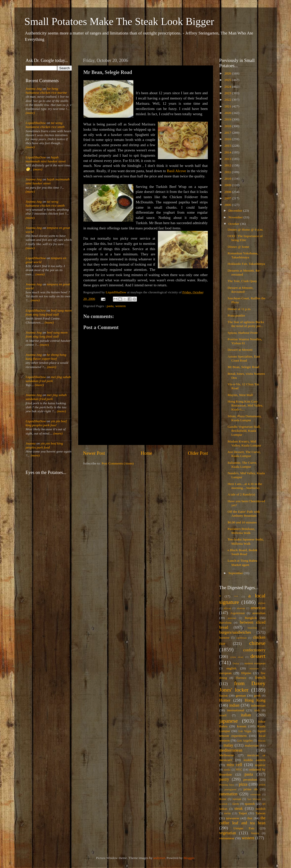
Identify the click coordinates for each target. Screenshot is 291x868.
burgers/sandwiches (235, 632)
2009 (228, 185)
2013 (228, 159)
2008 (228, 192)
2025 (228, 80)
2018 (228, 126)
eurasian (254, 668)
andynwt (159, 858)
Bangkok (251, 618)
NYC (239, 770)
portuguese (230, 789)
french (260, 678)
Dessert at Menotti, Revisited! (240, 290)
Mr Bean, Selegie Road (243, 367)
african (227, 608)
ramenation (228, 794)
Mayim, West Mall (240, 395)
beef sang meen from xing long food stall (49, 312)
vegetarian (228, 833)
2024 (228, 87)
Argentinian (238, 613)
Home (146, 453)
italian (246, 715)
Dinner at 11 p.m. (239, 309)
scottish (223, 804)
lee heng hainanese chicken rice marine (46, 91)
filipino (246, 673)
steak (239, 809)
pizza (243, 784)
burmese (224, 638)
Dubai (236, 663)
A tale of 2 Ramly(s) (241, 494)
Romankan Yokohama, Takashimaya (243, 255)
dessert (258, 656)
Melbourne (227, 755)
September (236, 573)
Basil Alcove (176, 171)
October (234, 224)
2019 (228, 119)
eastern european (255, 663)
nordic (227, 770)
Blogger (189, 858)
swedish (260, 809)
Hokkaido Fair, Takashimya (246, 264)
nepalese (260, 765)
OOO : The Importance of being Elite (245, 238)
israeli (223, 715)
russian (237, 799)
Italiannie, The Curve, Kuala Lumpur (242, 465)
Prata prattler (236, 315)
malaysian (252, 745)
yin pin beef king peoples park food (46, 423)
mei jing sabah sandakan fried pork (48, 379)
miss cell (234, 765)
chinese (257, 643)
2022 (228, 100)
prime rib (251, 789)
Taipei (243, 813)
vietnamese (227, 838)
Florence (241, 678)
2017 (228, 133)
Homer (225, 700)
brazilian (253, 628)
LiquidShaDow (36, 123)
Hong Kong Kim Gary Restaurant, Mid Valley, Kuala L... (245, 405)
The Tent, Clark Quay (242, 281)
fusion (224, 695)
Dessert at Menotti (240, 350)
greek (257, 696)
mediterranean (231, 750)
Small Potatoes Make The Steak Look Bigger (119, 21)
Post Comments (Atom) (118, 463)
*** (236, 596)
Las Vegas (245, 731)
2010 (228, 179)
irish (257, 710)
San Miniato (254, 799)
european (225, 673)
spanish (250, 804)
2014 (228, 152)
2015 (228, 146)
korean (242, 726)
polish (262, 785)
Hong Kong (255, 700)
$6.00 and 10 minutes (242, 522)
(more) (30, 113)
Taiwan (261, 813)
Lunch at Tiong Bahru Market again (242, 563)
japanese (229, 721)
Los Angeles (245, 741)
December (236, 211)
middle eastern (254, 760)
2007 (228, 198)
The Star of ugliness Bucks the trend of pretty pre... (246, 324)
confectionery (254, 650)
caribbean (242, 638)
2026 (228, 73)
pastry (224, 779)
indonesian (258, 705)
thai (250, 818)
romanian (255, 794)
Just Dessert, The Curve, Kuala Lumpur (244, 454)
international (236, 710)
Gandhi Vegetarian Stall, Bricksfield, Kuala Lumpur (244, 431)
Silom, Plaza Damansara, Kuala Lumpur (245, 418)
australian (259, 613)
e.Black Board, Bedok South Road (242, 552)
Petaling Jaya (227, 785)
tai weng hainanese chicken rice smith (45, 125)
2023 (228, 93)
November (236, 217)
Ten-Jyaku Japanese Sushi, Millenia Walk (246, 541)
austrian (232, 618)
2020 (228, 113)
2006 (228, 205)
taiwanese (233, 818)
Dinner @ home (238, 247)
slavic (236, 804)
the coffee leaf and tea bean (242, 821)
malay (228, 745)
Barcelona (225, 623)
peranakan (250, 779)
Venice (255, 833)
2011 (228, 172)
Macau (262, 741)
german (241, 695)
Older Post (198, 453)
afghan (262, 603)
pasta (110, 306)
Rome (223, 799)
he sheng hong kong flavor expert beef (46, 357)
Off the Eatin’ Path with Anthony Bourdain (244, 514)
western (120, 306)
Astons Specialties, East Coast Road (244, 358)
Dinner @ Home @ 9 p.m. (245, 229)
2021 (228, 106)
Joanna (31, 443)
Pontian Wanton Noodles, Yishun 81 (245, 341)
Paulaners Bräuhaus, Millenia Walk (241, 531)
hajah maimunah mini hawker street (46, 159)
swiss (227, 813)
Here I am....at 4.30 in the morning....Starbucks (245, 486)
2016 (228, 139)
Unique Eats (244, 828)
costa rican (237, 657)
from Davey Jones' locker (242, 687)
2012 (228, 165)
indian (234, 705)
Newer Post (94, 453)
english (231, 668)
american (258, 608)
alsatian (241, 608)
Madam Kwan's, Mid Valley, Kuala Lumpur (244, 443)
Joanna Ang (34, 89)
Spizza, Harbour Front (243, 333)
